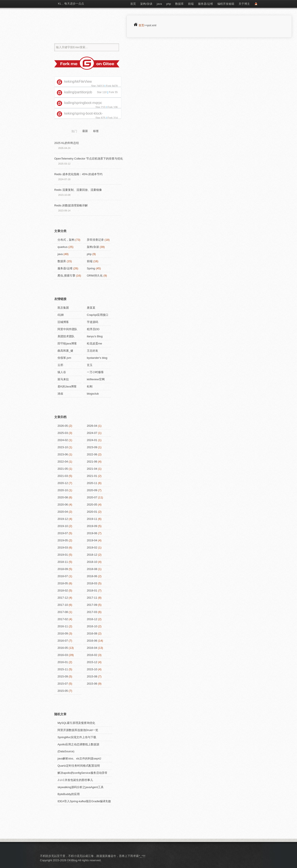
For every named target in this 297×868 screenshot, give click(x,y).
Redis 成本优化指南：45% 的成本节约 (78, 174)
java (159, 4)
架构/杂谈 (146, 4)
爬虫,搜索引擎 (66, 276)
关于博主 (244, 4)
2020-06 (63, 505)
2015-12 (92, 662)
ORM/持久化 (95, 276)
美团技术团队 (66, 336)
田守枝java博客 (67, 343)
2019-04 (92, 540)
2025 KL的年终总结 (67, 143)
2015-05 (63, 691)
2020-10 (63, 490)
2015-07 (63, 684)
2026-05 (63, 426)
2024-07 (92, 433)
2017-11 (92, 598)
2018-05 (63, 583)
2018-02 (63, 590)
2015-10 (92, 669)
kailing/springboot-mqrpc (83, 103)
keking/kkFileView (78, 82)
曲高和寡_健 (65, 351)
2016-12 (92, 619)
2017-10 (63, 605)
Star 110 (102, 92)
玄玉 (90, 365)
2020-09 (92, 490)
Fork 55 (113, 92)
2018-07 (63, 576)
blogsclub (93, 394)
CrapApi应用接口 (98, 315)
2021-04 (92, 469)
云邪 (60, 365)
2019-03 (63, 548)
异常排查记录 (95, 240)
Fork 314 (113, 118)
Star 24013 (97, 86)
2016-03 (63, 655)
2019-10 (63, 526)
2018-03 (92, 583)
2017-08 (63, 612)
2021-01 (92, 476)
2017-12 (63, 598)
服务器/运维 (205, 4)
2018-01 (92, 590)
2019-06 (92, 533)
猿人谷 (62, 372)
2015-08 (92, 676)
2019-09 (92, 526)
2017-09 (92, 605)
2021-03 (63, 476)
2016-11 (63, 626)
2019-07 (63, 533)
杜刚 (90, 386)
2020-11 (92, 483)
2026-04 (92, 426)
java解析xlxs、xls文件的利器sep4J (79, 758)
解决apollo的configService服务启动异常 (82, 773)
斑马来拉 (63, 379)
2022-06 (92, 454)
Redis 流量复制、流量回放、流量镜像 (78, 190)
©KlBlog (72, 860)
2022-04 (63, 462)
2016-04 (92, 648)
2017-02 (63, 619)
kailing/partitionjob (78, 92)
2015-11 (63, 669)
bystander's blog (97, 358)
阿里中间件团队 (67, 329)
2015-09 (63, 676)
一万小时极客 (95, 372)
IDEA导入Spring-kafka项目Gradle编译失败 (84, 801)
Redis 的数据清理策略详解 (71, 205)
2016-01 (63, 662)
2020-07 (92, 497)
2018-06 (92, 576)
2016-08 (92, 633)
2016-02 (92, 655)
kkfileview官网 (96, 379)
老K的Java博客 (67, 386)
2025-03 (63, 433)
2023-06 (63, 454)
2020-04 (63, 512)
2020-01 (92, 512)
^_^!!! (142, 856)
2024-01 (92, 440)
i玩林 (61, 315)
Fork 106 (113, 107)
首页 (133, 4)
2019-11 (92, 519)
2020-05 (92, 505)
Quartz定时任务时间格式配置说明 (79, 766)
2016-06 (92, 641)
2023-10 (63, 447)
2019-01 (63, 555)
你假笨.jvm (64, 358)
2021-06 (92, 462)
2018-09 (63, 569)
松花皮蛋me (94, 343)
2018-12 (92, 555)
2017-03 (92, 612)
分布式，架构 (66, 240)
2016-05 (63, 648)
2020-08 (63, 497)
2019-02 (92, 548)
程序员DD (93, 329)
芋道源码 (92, 322)
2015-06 (92, 684)
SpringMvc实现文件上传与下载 (77, 737)
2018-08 (92, 569)
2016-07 (63, 641)
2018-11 (63, 562)
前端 (191, 4)
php (169, 4)
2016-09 (63, 633)
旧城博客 (63, 322)
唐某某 (91, 308)
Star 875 (100, 118)
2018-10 (92, 562)
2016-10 (92, 626)
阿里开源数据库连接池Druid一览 (78, 730)
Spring (91, 268)
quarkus (63, 247)
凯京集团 (63, 308)
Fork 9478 (112, 86)
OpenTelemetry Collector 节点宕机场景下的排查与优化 (89, 159)
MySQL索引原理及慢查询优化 (76, 723)
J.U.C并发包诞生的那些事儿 (75, 780)
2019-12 (63, 519)
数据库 (179, 4)
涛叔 (60, 394)
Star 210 (100, 107)
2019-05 (63, 540)
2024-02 (63, 440)
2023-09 (92, 447)
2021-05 (63, 469)
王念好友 (92, 351)
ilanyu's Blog (95, 336)
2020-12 (63, 483)
